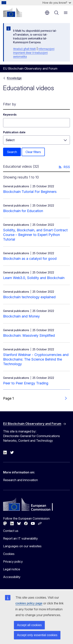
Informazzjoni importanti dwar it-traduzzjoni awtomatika (34, 53)
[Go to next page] (66, 398)
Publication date (14, 132)
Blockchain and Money (21, 316)
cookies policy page (29, 603)
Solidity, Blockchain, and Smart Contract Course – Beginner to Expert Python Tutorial (35, 235)
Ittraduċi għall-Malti (25, 49)
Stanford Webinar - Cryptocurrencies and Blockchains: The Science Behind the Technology (36, 359)
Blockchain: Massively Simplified (29, 335)
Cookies (9, 554)
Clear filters (33, 152)
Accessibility (12, 577)
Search (12, 152)
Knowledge (14, 78)
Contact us (11, 531)
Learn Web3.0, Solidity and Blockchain (34, 278)
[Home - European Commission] (13, 12)
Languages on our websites (22, 546)
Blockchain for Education (23, 211)
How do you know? (57, 3)
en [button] (47, 13)
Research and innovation (20, 480)
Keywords (10, 115)
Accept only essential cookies (37, 635)
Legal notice (12, 569)
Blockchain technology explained (29, 297)
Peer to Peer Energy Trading (26, 383)
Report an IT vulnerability (20, 538)
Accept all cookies (29, 625)
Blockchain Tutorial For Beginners (30, 192)
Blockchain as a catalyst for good (30, 259)
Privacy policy (13, 562)
